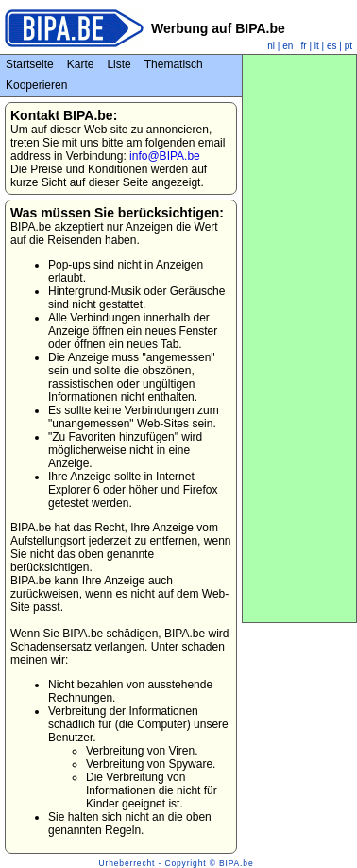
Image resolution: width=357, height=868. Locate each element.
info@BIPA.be (165, 156)
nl (271, 46)
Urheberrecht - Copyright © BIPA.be (177, 863)
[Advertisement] (299, 339)
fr (304, 46)
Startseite (30, 64)
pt (348, 46)
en (288, 46)
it (317, 46)
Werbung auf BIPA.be (218, 28)
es (332, 46)
